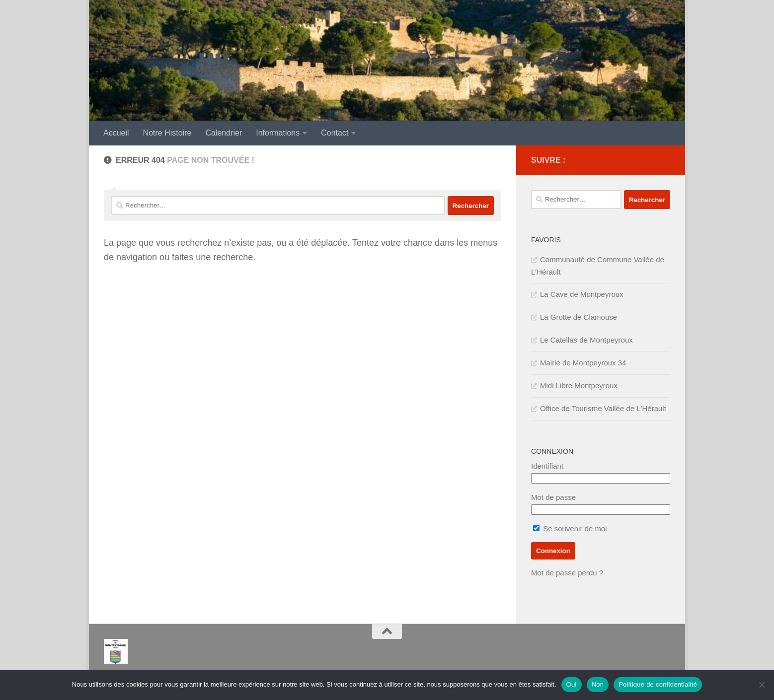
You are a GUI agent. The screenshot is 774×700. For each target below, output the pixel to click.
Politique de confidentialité (658, 684)
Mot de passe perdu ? (567, 573)
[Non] (762, 685)
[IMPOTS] (648, 160)
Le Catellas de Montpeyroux (586, 340)
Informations (278, 133)
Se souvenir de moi (570, 528)
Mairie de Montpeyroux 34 (583, 363)
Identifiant (547, 466)
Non (598, 684)
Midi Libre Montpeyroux (579, 385)
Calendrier (224, 133)
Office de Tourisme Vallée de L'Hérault (603, 408)
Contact (335, 133)
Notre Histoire (167, 133)
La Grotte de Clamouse (579, 317)
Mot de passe (553, 497)
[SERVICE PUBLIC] (664, 160)
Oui (572, 684)
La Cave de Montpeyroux (582, 294)
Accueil (116, 133)
